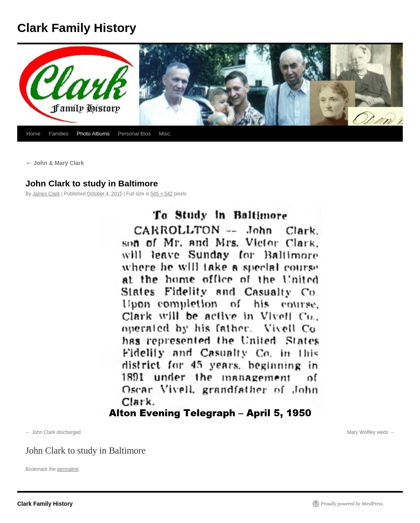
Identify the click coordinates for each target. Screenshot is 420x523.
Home (33, 134)
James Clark (46, 194)
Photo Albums (93, 134)
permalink (68, 469)
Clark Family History (77, 28)
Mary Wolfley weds (367, 432)
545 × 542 (162, 194)
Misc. (165, 134)
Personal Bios (134, 134)
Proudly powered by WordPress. (352, 504)
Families (59, 134)
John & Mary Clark (55, 163)
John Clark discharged (56, 432)
